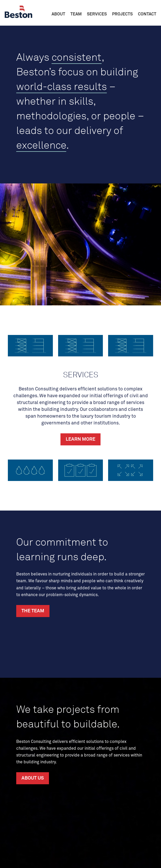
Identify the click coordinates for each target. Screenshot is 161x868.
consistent (77, 57)
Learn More (80, 439)
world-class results (62, 86)
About (58, 14)
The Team (33, 611)
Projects (122, 14)
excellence (41, 145)
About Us (33, 778)
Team (76, 14)
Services (97, 14)
